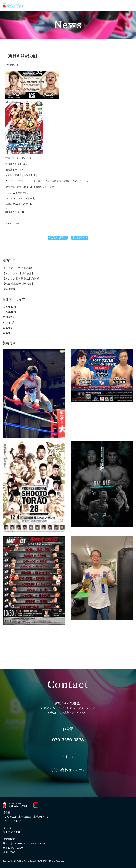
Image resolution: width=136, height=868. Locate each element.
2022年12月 (9, 307)
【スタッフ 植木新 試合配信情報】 (22, 278)
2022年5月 (9, 328)
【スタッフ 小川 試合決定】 (18, 273)
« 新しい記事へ (58, 238)
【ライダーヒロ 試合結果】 (18, 268)
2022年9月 (9, 317)
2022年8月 (9, 322)
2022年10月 (9, 312)
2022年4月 (9, 333)
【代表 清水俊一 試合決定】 (18, 284)
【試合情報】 (10, 289)
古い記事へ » (80, 238)
